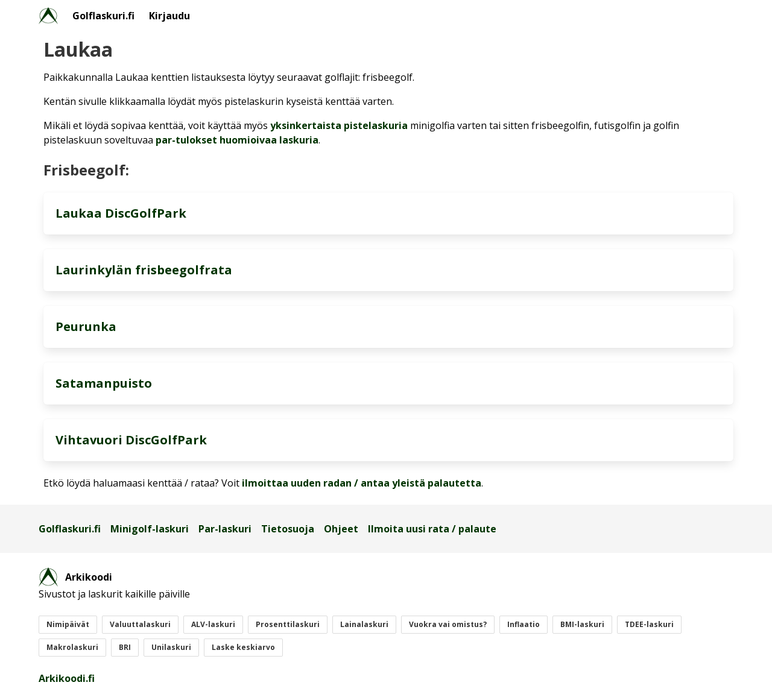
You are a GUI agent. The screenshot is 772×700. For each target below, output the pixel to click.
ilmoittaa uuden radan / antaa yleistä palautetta (362, 483)
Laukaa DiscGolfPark (121, 213)
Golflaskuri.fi (103, 16)
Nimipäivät (68, 624)
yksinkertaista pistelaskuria (339, 125)
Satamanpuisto (104, 383)
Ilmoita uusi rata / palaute (432, 529)
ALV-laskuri (213, 624)
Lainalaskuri (364, 624)
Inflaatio (524, 624)
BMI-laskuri (582, 624)
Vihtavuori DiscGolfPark (131, 440)
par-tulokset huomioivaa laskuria (237, 140)
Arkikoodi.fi (67, 678)
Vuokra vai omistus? (448, 624)
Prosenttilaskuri (288, 624)
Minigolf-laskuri (150, 529)
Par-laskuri (225, 529)
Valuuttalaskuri (140, 624)
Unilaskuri (171, 647)
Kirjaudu (169, 16)
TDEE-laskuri (649, 624)
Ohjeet (341, 529)
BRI (125, 647)
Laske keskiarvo (243, 647)
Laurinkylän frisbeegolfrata (144, 270)
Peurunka (86, 326)
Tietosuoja (288, 529)
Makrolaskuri (72, 647)
